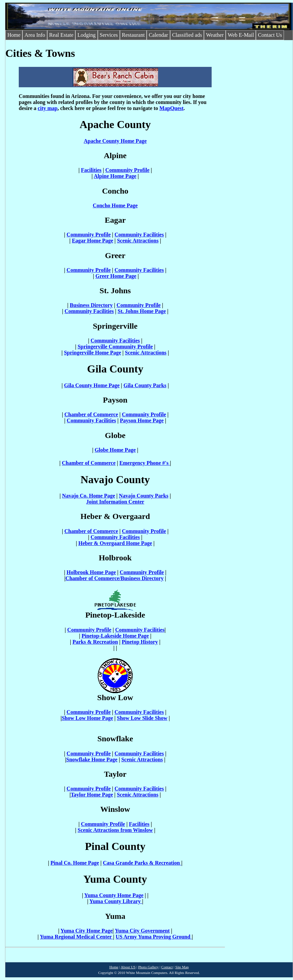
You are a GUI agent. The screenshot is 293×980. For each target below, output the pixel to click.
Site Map (182, 967)
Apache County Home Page (115, 141)
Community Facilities (139, 235)
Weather (215, 35)
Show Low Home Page (87, 718)
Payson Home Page (142, 420)
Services (109, 35)
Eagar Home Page (93, 241)
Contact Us (270, 35)
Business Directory (91, 305)
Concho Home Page (115, 205)
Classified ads (187, 35)
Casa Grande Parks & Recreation (142, 863)
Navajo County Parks (144, 496)
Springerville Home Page (93, 353)
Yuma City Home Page (87, 931)
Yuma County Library (116, 901)
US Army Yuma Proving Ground (154, 937)
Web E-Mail (241, 35)
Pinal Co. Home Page (75, 863)
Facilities (91, 170)
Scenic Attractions (138, 241)
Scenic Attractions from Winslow (115, 830)
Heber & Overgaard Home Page (115, 543)
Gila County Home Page (92, 385)
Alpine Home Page (115, 176)
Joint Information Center (115, 502)
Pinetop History (140, 642)
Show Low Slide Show (142, 718)
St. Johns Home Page (142, 311)
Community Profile (128, 170)
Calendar (158, 35)
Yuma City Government (142, 931)
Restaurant (133, 35)
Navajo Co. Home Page (88, 496)
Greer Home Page (116, 276)
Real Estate (61, 35)
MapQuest (171, 108)
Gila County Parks (145, 385)
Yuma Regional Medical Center (77, 937)
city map (48, 108)
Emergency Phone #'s (145, 463)
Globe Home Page (115, 450)
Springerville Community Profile (115, 347)
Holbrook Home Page (91, 572)
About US (128, 967)
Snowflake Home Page (92, 759)
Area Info (35, 35)
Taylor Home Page (92, 795)
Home (14, 35)
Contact (167, 967)
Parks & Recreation (95, 642)
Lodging (86, 35)
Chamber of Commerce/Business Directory (115, 578)
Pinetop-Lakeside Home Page (115, 636)
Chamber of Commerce (91, 414)
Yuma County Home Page (114, 895)
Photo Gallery (148, 967)
